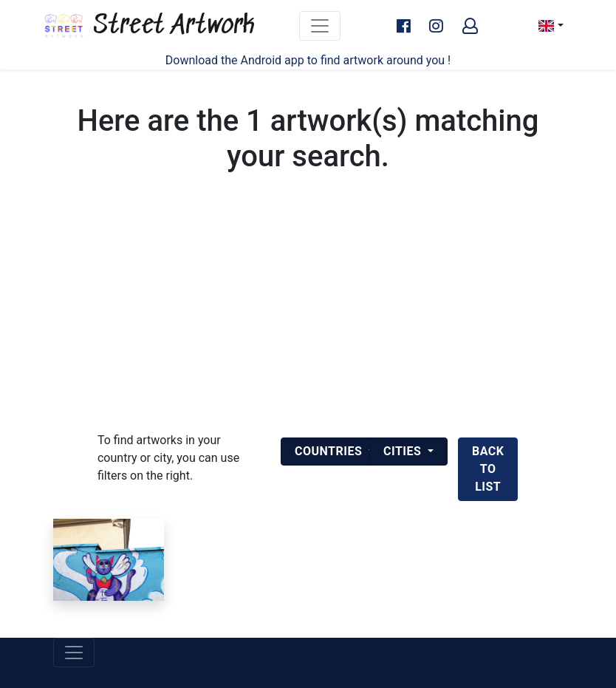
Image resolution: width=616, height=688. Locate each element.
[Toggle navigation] (320, 26)
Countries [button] (330, 451)
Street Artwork (148, 26)
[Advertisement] (308, 321)
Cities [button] (404, 451)
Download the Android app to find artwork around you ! (308, 60)
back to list (488, 469)
